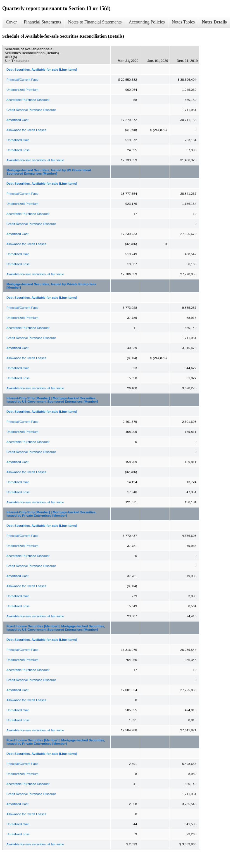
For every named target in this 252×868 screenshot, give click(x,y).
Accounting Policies (147, 22)
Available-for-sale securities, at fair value (35, 160)
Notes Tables (183, 22)
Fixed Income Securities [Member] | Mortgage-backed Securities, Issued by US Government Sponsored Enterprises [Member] (56, 628)
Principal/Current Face (22, 80)
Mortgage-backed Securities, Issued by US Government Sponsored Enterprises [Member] (49, 172)
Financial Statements (42, 22)
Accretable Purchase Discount (28, 100)
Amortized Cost (17, 120)
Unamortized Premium (22, 90)
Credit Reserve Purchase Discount (31, 110)
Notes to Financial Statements (95, 22)
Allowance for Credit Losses (26, 130)
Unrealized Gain (18, 140)
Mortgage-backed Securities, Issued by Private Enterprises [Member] (51, 286)
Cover (11, 22)
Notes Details (214, 22)
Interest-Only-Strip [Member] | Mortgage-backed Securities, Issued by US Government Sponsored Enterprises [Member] (52, 400)
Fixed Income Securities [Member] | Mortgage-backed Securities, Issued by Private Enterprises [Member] (56, 742)
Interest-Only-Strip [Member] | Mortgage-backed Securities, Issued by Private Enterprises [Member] (51, 514)
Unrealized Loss (18, 150)
